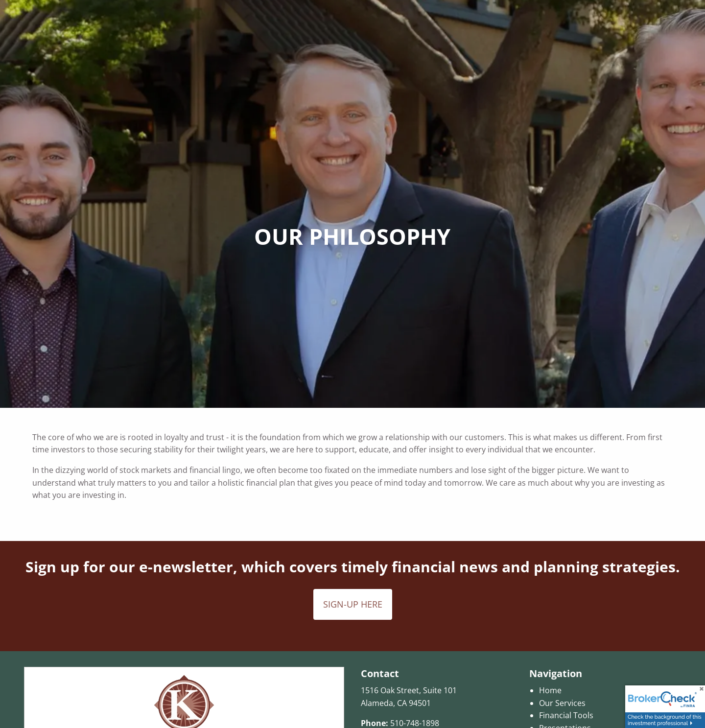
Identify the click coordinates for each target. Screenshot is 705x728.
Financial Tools (566, 715)
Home (550, 690)
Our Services (562, 703)
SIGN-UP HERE (353, 604)
